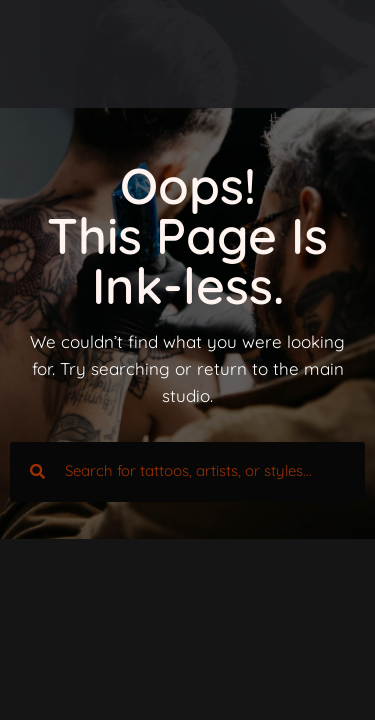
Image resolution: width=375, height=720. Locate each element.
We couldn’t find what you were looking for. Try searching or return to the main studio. (187, 368)
